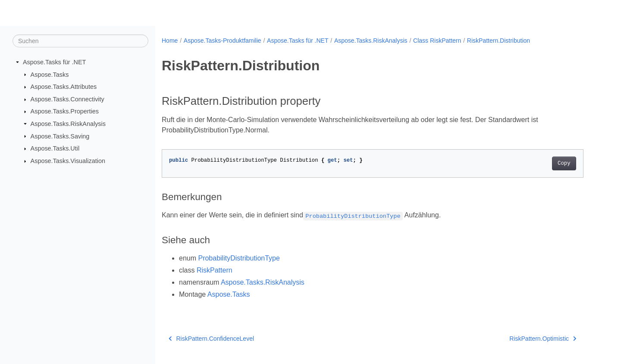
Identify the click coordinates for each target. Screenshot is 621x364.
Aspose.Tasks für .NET (54, 62)
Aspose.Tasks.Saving (60, 136)
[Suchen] (80, 41)
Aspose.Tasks (50, 74)
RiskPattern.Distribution (499, 41)
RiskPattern (215, 270)
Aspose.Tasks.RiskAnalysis (68, 124)
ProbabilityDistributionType (239, 258)
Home (170, 41)
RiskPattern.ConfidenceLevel (211, 339)
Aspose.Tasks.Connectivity (67, 99)
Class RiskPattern (437, 41)
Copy (564, 163)
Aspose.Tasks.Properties (65, 111)
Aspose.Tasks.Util (55, 148)
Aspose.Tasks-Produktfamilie (223, 41)
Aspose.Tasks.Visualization (68, 161)
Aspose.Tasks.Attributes (64, 87)
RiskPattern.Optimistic (543, 339)
